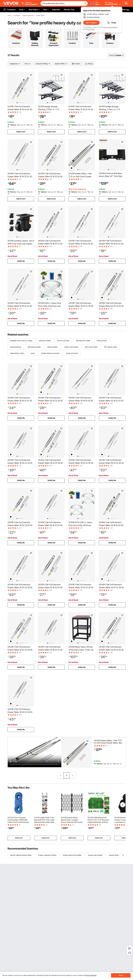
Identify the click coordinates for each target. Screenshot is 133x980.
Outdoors (110, 43)
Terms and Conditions (111, 27)
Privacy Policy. (90, 29)
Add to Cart (21, 132)
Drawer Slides (40, 15)
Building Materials (35, 44)
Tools (91, 43)
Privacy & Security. (91, 975)
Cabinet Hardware (28, 15)
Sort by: (112, 55)
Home (9, 15)
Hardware (17, 15)
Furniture (72, 43)
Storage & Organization (54, 44)
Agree (121, 975)
